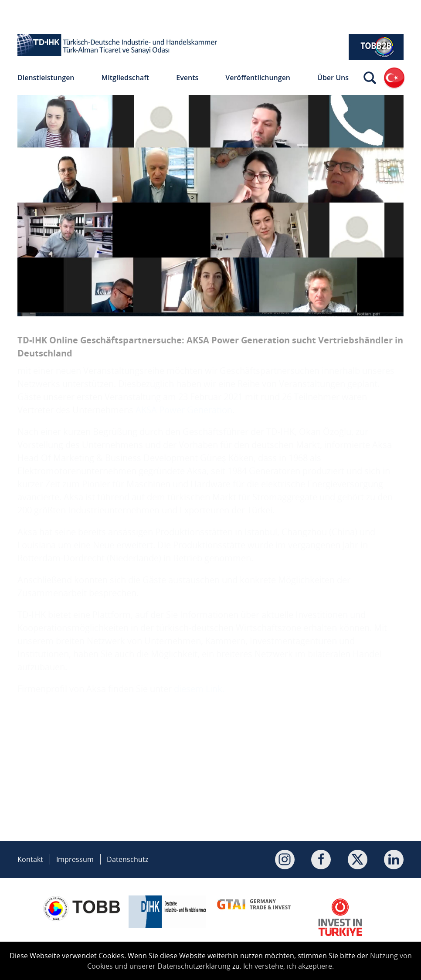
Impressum (75, 859)
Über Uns (333, 78)
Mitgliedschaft (126, 78)
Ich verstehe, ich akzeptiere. (289, 966)
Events (187, 78)
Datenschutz (127, 859)
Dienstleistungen (46, 78)
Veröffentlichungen (258, 78)
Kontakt (30, 859)
